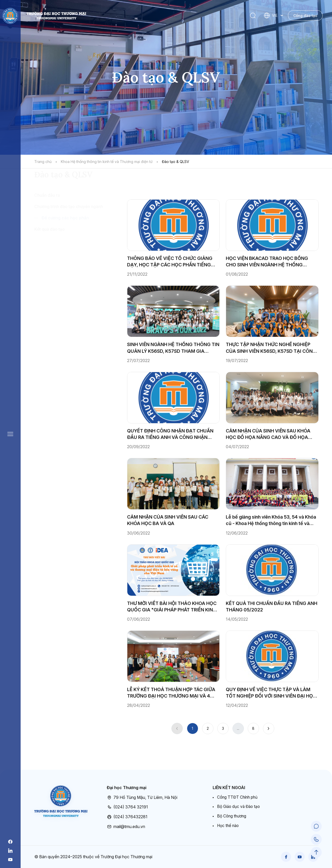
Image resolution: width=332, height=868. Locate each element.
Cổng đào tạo (305, 16)
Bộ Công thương (232, 816)
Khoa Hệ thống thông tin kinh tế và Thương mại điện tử (107, 162)
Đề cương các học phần (65, 248)
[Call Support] (317, 840)
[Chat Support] (317, 828)
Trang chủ (43, 162)
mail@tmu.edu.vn (126, 826)
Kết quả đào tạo (49, 259)
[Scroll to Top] (317, 853)
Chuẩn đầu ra (47, 225)
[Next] (269, 728)
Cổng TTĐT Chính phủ (238, 797)
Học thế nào (229, 826)
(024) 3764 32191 (127, 807)
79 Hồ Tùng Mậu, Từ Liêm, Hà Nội (142, 797)
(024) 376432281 (127, 817)
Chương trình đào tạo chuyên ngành (69, 236)
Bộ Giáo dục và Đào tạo (240, 807)
